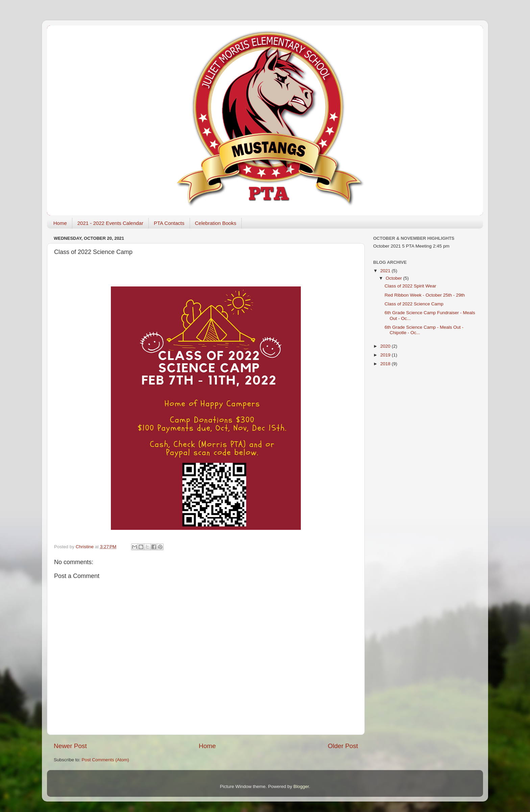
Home (60, 223)
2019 (386, 355)
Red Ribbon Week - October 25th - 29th (425, 295)
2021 (386, 271)
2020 (386, 346)
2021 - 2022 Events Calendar (110, 223)
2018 (386, 364)
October (394, 278)
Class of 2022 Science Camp (414, 304)
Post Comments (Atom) (105, 760)
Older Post (343, 746)
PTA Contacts (169, 223)
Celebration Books (216, 223)
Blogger (301, 786)
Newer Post (70, 746)
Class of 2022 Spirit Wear (411, 286)
